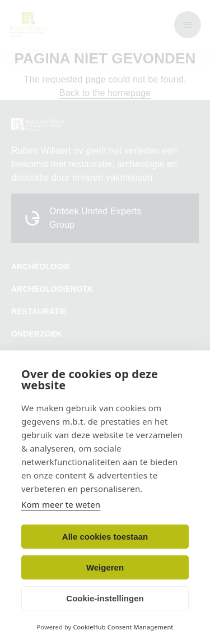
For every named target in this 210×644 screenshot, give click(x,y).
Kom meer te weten (61, 504)
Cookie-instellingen (105, 598)
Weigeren (105, 567)
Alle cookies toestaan (105, 537)
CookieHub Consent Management (123, 627)
